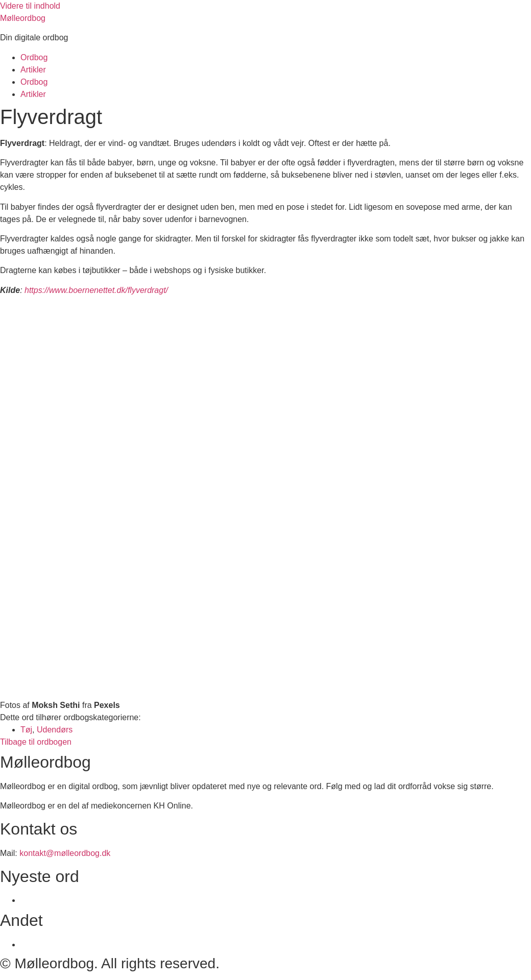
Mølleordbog (23, 18)
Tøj (26, 730)
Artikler (33, 70)
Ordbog (34, 57)
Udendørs (55, 730)
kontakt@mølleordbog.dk (65, 853)
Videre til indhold (30, 6)
